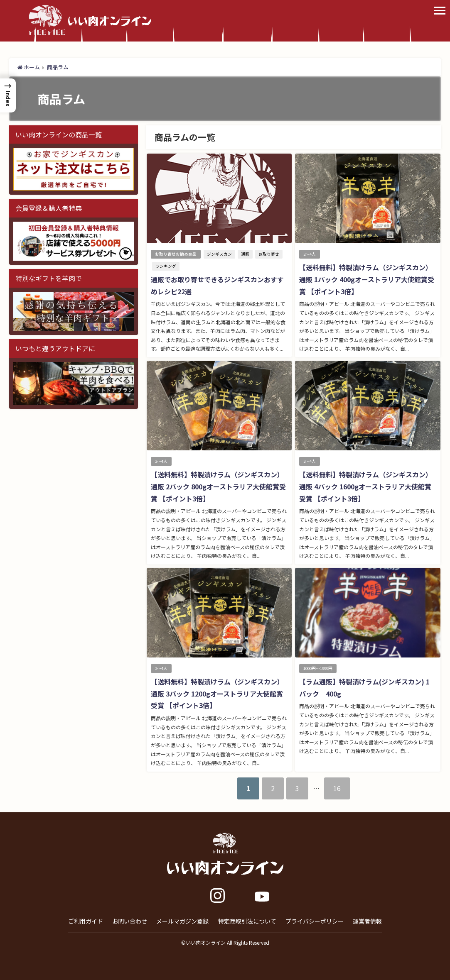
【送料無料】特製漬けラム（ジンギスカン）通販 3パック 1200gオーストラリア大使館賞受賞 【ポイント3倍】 (217, 694)
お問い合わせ (130, 921)
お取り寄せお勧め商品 (176, 254)
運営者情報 (367, 921)
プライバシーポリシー (315, 921)
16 (337, 788)
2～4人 (310, 254)
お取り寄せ (269, 254)
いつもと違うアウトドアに (55, 348)
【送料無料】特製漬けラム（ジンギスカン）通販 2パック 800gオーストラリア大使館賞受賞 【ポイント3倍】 (218, 486)
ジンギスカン (219, 254)
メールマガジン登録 (182, 921)
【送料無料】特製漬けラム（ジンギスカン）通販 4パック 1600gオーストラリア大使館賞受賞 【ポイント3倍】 (366, 486)
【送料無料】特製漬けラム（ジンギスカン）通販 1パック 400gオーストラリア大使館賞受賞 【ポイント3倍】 (367, 279)
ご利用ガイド (86, 921)
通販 (245, 254)
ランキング (166, 266)
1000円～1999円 (318, 668)
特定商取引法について (247, 921)
